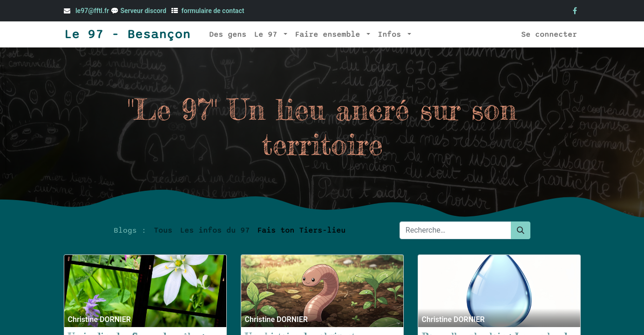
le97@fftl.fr (92, 11)
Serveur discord (144, 11)
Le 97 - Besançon (127, 34)
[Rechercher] (521, 230)
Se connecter (549, 34)
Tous (163, 230)
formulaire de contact (213, 11)
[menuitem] (228, 34)
